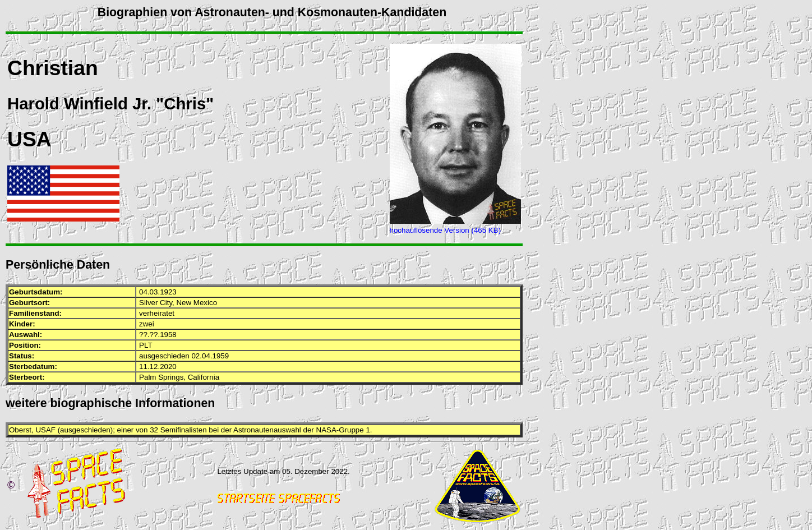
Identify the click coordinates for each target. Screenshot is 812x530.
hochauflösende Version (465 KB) (446, 230)
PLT (146, 345)
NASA (326, 430)
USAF (45, 430)
